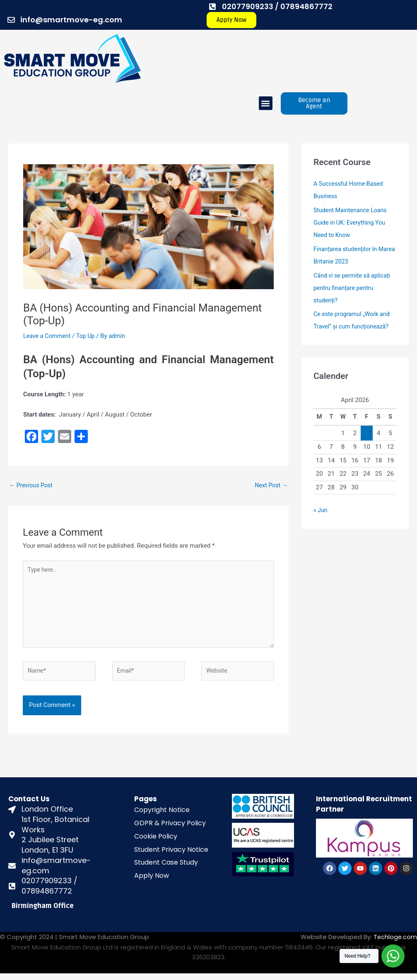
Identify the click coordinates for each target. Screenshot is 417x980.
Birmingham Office (43, 913)
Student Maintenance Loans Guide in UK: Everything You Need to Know (352, 223)
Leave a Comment (48, 336)
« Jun (321, 510)
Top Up (88, 336)
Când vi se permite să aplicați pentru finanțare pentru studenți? (354, 288)
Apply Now (152, 882)
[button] (266, 103)
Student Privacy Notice (171, 856)
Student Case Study (166, 869)
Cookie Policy (156, 842)
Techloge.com (395, 943)
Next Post (270, 485)
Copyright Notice (162, 816)
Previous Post (32, 485)
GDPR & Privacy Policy (170, 830)
